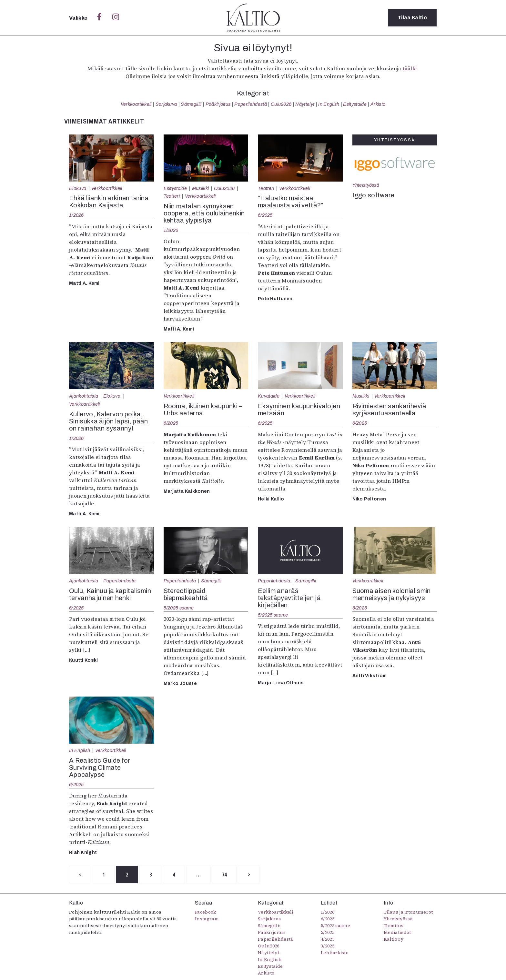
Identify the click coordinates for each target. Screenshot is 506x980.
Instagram (207, 919)
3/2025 (328, 946)
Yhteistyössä (366, 185)
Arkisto (378, 104)
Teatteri (172, 196)
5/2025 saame (179, 608)
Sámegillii (191, 104)
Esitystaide (355, 104)
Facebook (206, 912)
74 (226, 875)
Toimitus (394, 926)
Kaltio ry (394, 939)
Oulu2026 (281, 104)
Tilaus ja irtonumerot (408, 912)
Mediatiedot (397, 933)
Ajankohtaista (84, 396)
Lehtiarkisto (335, 953)
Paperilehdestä (250, 104)
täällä (410, 68)
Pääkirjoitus (218, 104)
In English (329, 104)
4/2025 (328, 939)
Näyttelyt (305, 104)
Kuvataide (269, 396)
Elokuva (78, 188)
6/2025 (265, 215)
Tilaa (412, 18)
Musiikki (201, 188)
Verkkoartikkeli (136, 104)
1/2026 (76, 215)
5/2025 (328, 933)
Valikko (79, 18)
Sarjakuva (166, 104)
